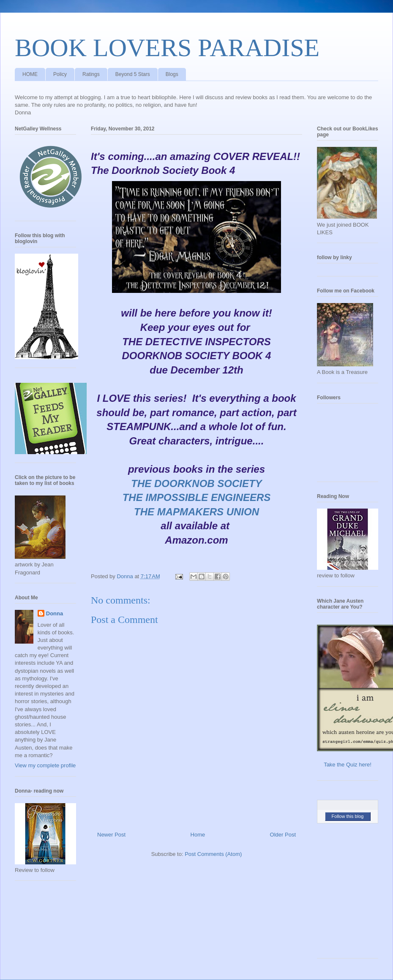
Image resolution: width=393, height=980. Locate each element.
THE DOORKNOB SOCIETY (196, 483)
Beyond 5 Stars (133, 74)
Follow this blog (348, 816)
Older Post (283, 835)
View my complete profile (45, 765)
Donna (55, 613)
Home (198, 835)
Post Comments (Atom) (213, 854)
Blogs (172, 74)
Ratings (91, 74)
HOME (30, 74)
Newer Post (111, 835)
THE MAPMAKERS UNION (196, 512)
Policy (60, 74)
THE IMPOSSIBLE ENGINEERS (197, 497)
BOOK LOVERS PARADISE (167, 48)
